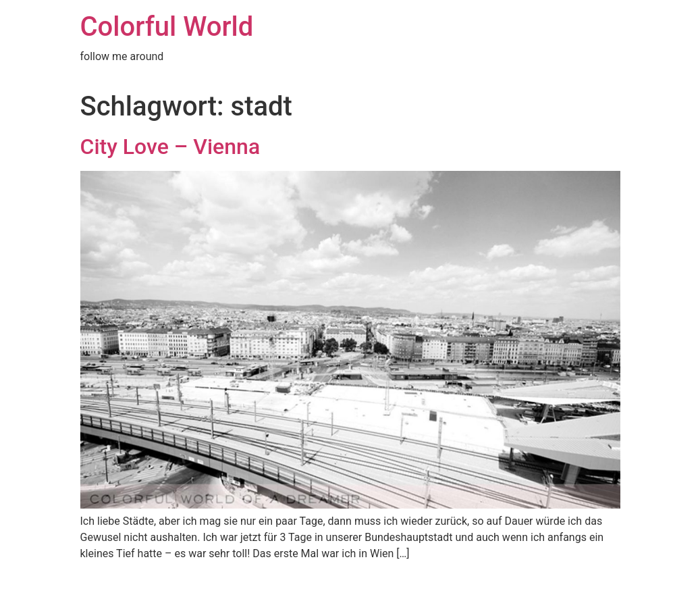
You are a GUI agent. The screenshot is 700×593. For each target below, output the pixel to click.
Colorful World (167, 27)
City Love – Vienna (170, 147)
